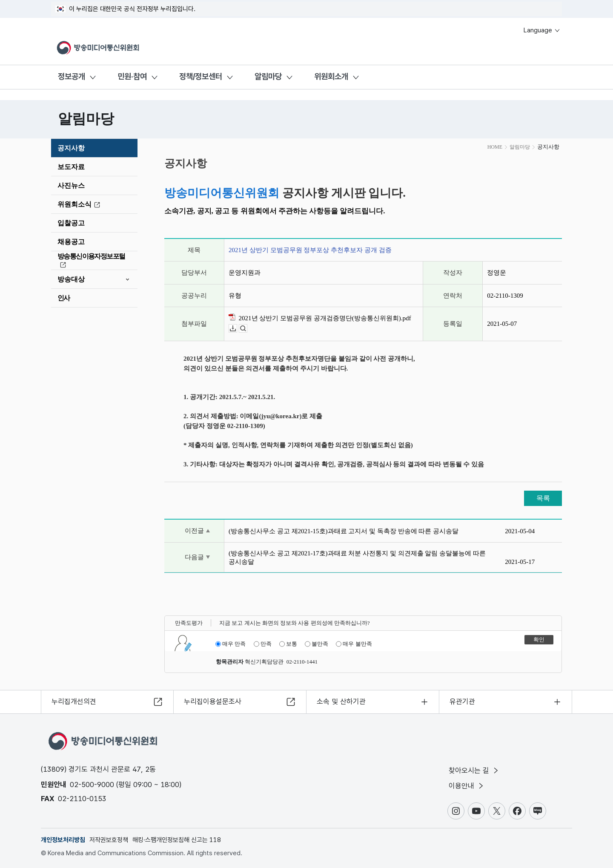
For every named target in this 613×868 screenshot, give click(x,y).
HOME (495, 147)
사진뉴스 (71, 185)
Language (542, 30)
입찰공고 (71, 223)
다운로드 (237, 329)
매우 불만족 (354, 644)
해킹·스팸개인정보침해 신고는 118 (177, 840)
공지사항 (71, 148)
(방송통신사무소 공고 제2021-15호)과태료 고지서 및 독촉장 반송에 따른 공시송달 (344, 531)
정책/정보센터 (201, 76)
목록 (543, 498)
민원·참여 (132, 76)
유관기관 (462, 701)
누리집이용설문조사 (213, 701)
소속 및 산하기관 (341, 701)
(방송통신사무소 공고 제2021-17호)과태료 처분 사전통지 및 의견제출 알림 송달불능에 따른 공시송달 (357, 558)
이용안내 (467, 786)
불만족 (317, 644)
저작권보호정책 (109, 840)
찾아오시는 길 (474, 770)
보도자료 (71, 167)
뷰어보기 (247, 329)
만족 (263, 644)
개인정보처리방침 (63, 840)
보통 (288, 644)
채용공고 (71, 242)
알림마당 (268, 76)
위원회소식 (80, 204)
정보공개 (72, 76)
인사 (64, 298)
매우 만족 (231, 644)
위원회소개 (331, 76)
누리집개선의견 (74, 701)
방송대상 (71, 279)
